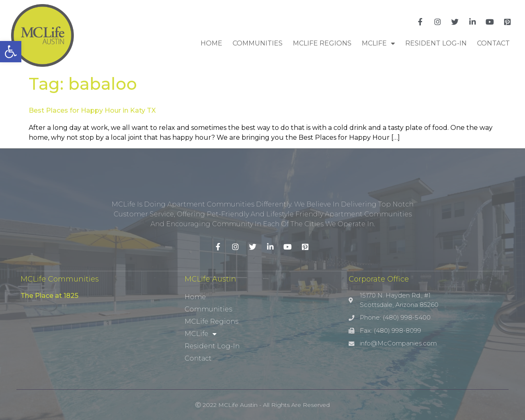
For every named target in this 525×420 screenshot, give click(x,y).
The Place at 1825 (49, 296)
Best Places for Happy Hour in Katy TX (92, 110)
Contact (493, 43)
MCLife (378, 43)
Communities (258, 43)
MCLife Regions (322, 43)
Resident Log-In (436, 43)
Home (211, 43)
